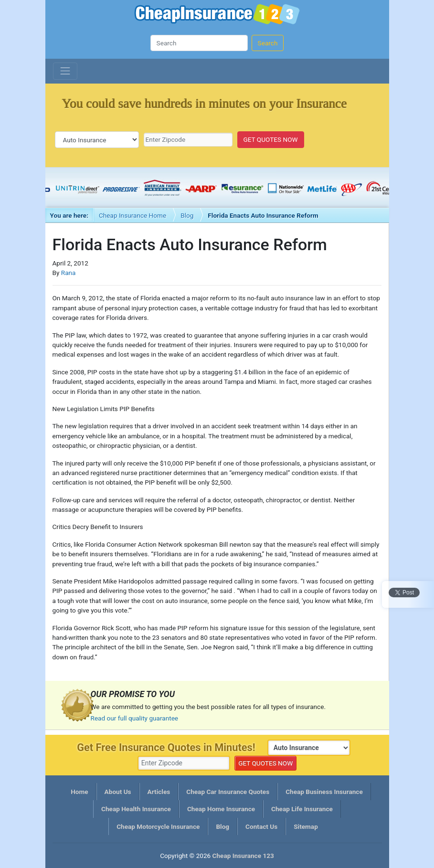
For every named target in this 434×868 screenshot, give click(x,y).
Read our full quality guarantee (135, 718)
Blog (187, 215)
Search (268, 43)
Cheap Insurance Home (132, 215)
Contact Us (261, 826)
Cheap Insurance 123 (217, 16)
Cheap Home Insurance (221, 809)
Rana (69, 273)
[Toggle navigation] (65, 71)
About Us (118, 792)
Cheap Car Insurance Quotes (228, 792)
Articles (159, 792)
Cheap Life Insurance (302, 809)
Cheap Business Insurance (324, 792)
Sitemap (306, 826)
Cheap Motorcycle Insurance (158, 826)
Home (79, 792)
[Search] (199, 43)
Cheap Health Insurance (136, 809)
